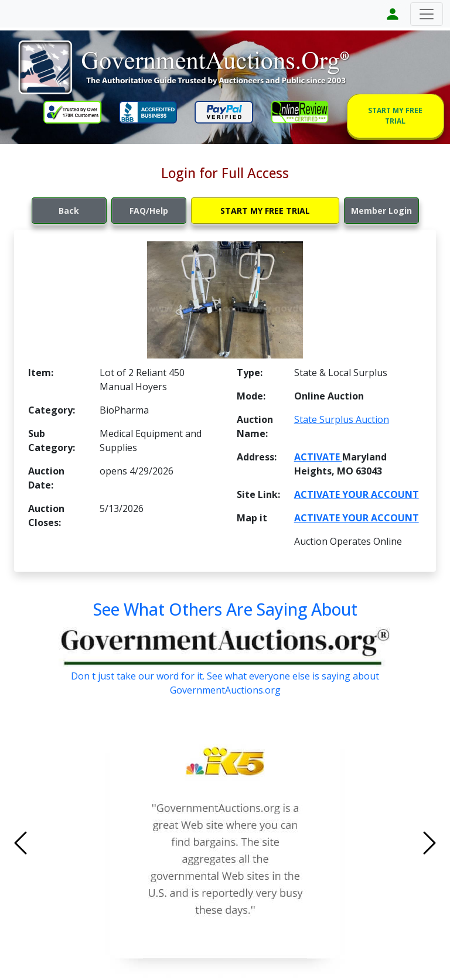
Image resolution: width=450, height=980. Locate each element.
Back (69, 211)
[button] (52, 843)
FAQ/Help (149, 211)
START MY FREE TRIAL (395, 116)
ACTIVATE (318, 457)
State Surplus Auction (342, 419)
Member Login (381, 211)
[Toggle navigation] (427, 14)
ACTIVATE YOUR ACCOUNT (357, 494)
